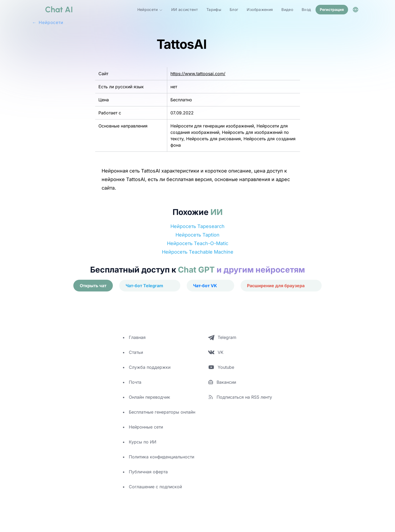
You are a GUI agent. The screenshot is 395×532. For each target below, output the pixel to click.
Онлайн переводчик (149, 397)
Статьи (136, 352)
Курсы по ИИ (143, 441)
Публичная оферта (148, 471)
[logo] (53, 9)
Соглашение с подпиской (155, 486)
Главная (137, 337)
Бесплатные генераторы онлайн (162, 411)
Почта (135, 382)
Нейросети (150, 9)
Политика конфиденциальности (161, 456)
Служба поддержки (150, 367)
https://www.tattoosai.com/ (198, 73)
